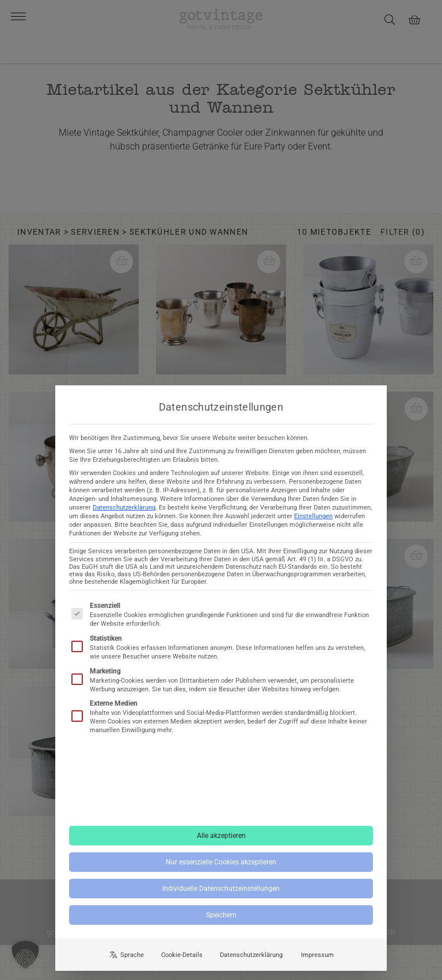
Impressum (317, 958)
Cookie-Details (182, 958)
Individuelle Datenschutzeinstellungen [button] (221, 891)
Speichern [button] (221, 918)
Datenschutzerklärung (124, 511)
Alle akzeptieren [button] (221, 839)
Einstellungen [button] (313, 520)
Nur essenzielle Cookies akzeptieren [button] (221, 865)
